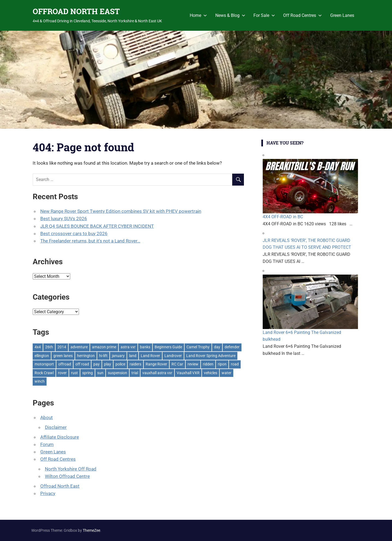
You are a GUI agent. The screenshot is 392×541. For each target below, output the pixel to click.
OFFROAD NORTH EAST (76, 11)
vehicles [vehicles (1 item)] (211, 373)
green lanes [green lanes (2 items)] (63, 356)
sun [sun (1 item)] (100, 373)
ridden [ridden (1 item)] (208, 364)
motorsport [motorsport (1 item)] (44, 364)
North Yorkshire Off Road (71, 469)
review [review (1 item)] (193, 364)
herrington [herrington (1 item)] (86, 356)
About (47, 417)
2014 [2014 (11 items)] (62, 347)
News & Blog (230, 15)
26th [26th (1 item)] (49, 347)
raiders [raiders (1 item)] (135, 364)
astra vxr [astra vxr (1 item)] (128, 347)
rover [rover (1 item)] (62, 373)
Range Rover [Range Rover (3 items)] (156, 364)
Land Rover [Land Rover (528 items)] (150, 356)
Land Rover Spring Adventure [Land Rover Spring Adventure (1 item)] (211, 356)
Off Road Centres (302, 15)
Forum (47, 444)
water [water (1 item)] (226, 373)
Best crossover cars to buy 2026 (74, 233)
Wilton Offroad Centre (67, 476)
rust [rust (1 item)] (74, 373)
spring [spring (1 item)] (88, 373)
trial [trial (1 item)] (135, 373)
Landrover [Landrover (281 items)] (173, 356)
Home (198, 15)
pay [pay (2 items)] (97, 364)
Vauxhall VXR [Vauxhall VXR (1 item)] (188, 373)
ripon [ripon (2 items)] (222, 364)
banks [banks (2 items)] (145, 347)
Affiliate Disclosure (60, 437)
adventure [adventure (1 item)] (79, 347)
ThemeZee (91, 530)
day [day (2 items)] (217, 347)
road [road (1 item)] (235, 364)
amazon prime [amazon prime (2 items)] (104, 347)
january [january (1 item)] (118, 356)
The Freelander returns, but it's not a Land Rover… (90, 241)
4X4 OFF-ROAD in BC (283, 217)
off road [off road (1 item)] (82, 364)
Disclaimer (56, 427)
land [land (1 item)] (133, 356)
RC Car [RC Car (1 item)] (177, 364)
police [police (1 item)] (120, 364)
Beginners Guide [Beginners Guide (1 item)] (168, 347)
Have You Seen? (285, 143)
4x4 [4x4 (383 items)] (38, 347)
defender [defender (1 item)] (232, 347)
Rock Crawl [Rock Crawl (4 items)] (44, 373)
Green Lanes (342, 15)
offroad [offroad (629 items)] (65, 364)
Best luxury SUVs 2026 (64, 219)
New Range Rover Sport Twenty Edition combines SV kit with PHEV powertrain (121, 211)
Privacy (48, 493)
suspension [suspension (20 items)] (117, 373)
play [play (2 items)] (108, 364)
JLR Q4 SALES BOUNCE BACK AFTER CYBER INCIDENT (97, 226)
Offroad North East (60, 486)
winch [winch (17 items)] (40, 381)
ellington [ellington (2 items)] (42, 356)
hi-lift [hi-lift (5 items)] (103, 356)
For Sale (264, 15)
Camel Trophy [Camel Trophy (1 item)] (198, 347)
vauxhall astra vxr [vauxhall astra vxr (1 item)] (157, 373)
